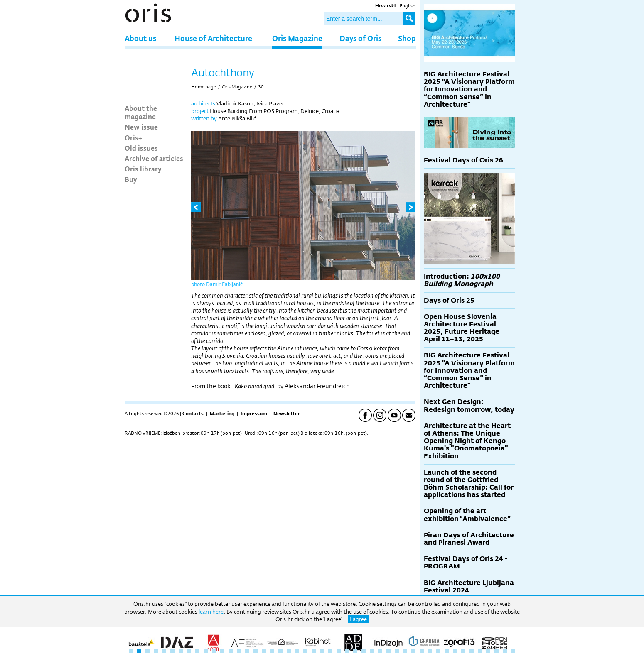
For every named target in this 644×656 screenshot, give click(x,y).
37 (430, 651)
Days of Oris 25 (449, 300)
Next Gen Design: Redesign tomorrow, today (469, 405)
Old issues (141, 148)
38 (438, 651)
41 (463, 651)
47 (513, 651)
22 (305, 651)
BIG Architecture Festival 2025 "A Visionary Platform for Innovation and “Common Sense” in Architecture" (469, 89)
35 (413, 651)
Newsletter (287, 414)
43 (480, 651)
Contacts (193, 414)
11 (214, 651)
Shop (407, 38)
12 (222, 651)
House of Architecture (213, 38)
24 (322, 651)
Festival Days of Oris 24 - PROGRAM (466, 562)
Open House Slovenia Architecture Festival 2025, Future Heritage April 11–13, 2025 (462, 328)
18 (272, 651)
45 (497, 651)
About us (140, 38)
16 (256, 651)
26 (339, 651)
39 (447, 651)
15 (247, 651)
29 (364, 651)
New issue (141, 127)
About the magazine (141, 112)
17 (264, 651)
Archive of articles (154, 158)
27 (347, 651)
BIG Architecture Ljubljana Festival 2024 (469, 586)
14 (239, 651)
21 (297, 651)
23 (314, 651)
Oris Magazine (297, 38)
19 (280, 651)
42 (472, 651)
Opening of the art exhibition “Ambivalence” (467, 515)
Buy (131, 179)
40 (455, 651)
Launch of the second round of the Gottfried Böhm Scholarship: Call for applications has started (469, 484)
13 (231, 651)
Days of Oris (360, 38)
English (408, 6)
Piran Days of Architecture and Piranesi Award (469, 539)
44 (488, 651)
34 (405, 651)
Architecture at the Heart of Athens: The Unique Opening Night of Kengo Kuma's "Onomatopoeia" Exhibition (467, 441)
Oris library (143, 169)
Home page (204, 87)
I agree (358, 619)
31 (380, 651)
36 (422, 651)
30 (261, 87)
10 (206, 651)
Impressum (254, 414)
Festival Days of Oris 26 (463, 160)
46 (505, 651)
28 (355, 651)
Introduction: (462, 280)
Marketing (222, 414)
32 (388, 651)
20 (289, 651)
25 (330, 651)
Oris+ (133, 137)
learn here (211, 612)
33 (397, 651)
